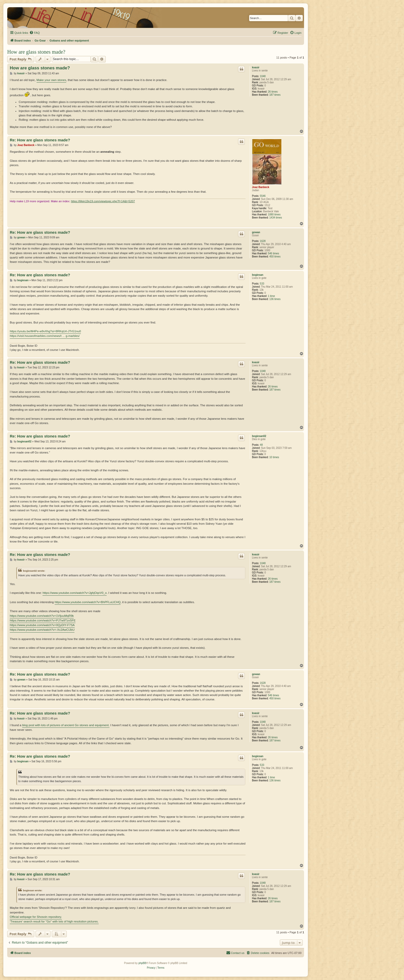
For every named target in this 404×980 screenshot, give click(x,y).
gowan (256, 232)
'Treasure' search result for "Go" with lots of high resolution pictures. (54, 921)
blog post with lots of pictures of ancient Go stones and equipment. (66, 725)
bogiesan (258, 275)
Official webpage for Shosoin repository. (36, 917)
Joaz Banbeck (261, 187)
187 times (275, 95)
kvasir (256, 67)
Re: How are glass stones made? (40, 140)
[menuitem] (35, 33)
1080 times (274, 214)
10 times (274, 457)
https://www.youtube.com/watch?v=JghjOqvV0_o (75, 593)
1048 (263, 76)
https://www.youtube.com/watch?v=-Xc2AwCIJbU (42, 630)
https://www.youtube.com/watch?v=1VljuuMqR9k (42, 616)
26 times (273, 92)
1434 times (276, 218)
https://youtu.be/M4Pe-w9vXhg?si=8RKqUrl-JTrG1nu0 (45, 331)
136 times (275, 299)
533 (262, 284)
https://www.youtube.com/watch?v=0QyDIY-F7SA (42, 625)
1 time (271, 296)
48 (261, 445)
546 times (273, 253)
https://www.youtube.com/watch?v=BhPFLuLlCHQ (88, 602)
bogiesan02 (259, 436)
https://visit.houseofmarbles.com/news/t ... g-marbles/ (45, 336)
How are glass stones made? (36, 52)
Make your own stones (51, 80)
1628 (263, 241)
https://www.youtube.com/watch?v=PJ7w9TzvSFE (43, 620)
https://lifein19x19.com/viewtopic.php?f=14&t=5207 (103, 201)
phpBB (142, 963)
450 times (275, 257)
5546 (263, 196)
